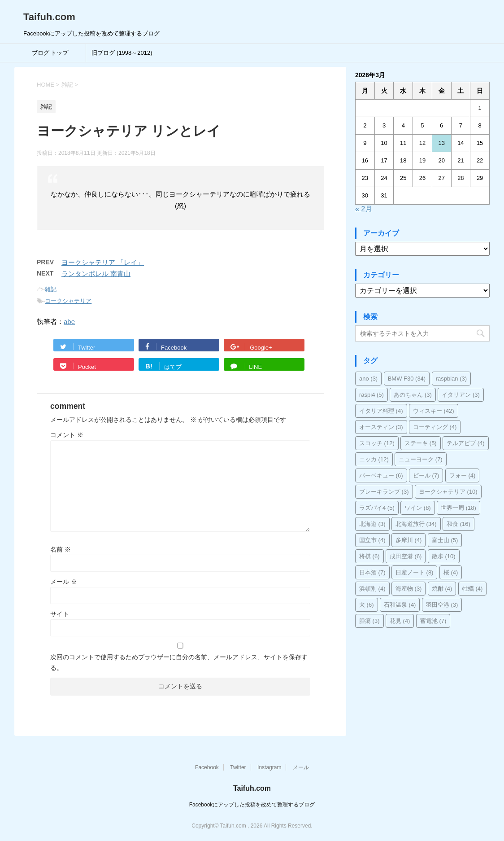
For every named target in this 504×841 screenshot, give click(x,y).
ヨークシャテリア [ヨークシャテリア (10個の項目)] (448, 492)
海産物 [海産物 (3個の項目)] (409, 589)
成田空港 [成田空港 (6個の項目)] (406, 556)
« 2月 (364, 209)
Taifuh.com (49, 17)
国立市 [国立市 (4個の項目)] (372, 540)
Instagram (269, 767)
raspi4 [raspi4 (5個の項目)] (371, 395)
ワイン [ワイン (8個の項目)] (418, 508)
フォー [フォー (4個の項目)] (463, 475)
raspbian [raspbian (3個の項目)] (451, 379)
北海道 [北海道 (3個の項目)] (372, 524)
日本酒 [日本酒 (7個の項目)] (372, 572)
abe (69, 322)
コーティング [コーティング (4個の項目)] (435, 427)
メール (64, 582)
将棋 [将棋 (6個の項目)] (369, 556)
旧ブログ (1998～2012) (122, 53)
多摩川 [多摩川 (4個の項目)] (409, 540)
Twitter (238, 767)
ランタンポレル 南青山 (96, 274)
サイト (60, 614)
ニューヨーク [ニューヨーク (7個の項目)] (421, 459)
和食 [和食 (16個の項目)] (458, 524)
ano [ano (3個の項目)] (368, 379)
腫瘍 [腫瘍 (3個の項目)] (369, 621)
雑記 (51, 289)
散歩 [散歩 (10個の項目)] (444, 556)
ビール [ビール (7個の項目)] (426, 475)
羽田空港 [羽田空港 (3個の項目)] (442, 605)
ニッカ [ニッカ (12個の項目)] (374, 459)
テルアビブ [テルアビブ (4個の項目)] (466, 443)
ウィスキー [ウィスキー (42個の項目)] (434, 411)
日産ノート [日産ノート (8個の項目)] (415, 572)
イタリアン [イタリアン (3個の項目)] (461, 395)
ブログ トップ (50, 53)
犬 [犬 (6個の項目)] (367, 605)
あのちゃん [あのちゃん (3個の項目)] (413, 395)
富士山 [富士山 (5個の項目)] (445, 540)
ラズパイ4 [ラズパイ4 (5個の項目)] (377, 508)
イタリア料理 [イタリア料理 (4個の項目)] (381, 411)
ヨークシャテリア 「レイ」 (103, 262)
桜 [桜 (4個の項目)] (451, 572)
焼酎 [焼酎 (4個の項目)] (442, 589)
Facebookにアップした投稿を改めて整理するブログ (252, 805)
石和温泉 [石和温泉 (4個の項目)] (400, 605)
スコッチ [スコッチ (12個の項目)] (377, 443)
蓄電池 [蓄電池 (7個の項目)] (433, 621)
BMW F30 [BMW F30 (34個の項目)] (407, 379)
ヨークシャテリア (68, 301)
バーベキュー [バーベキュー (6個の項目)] (381, 475)
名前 (61, 549)
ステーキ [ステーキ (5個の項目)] (421, 443)
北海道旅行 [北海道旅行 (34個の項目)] (416, 524)
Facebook (207, 767)
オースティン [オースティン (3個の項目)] (381, 427)
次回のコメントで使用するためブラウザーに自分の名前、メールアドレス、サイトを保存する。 (179, 662)
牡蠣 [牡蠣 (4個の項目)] (473, 589)
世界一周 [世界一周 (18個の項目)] (458, 508)
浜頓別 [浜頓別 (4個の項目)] (372, 589)
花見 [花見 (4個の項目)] (400, 621)
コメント (67, 435)
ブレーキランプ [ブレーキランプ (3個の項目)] (384, 492)
